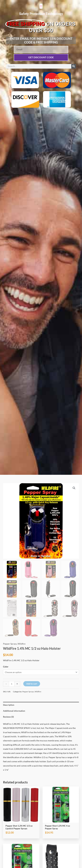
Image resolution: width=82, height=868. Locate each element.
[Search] (74, 66)
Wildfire (21, 644)
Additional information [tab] (14, 711)
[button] (41, 6)
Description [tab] (9, 705)
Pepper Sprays (10, 644)
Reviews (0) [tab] (8, 717)
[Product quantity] (12, 684)
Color (6, 667)
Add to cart (32, 684)
